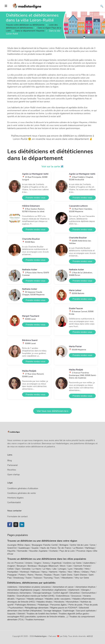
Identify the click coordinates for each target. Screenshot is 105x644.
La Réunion (78, 548)
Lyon (70, 569)
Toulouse (38, 578)
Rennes (39, 575)
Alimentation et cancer (63, 587)
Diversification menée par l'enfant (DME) (36, 596)
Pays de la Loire (67, 551)
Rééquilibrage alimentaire (37, 608)
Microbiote (59, 602)
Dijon (18, 569)
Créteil (10, 569)
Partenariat (12, 465)
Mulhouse (35, 572)
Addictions (12, 587)
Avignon (11, 566)
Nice (70, 572)
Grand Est (12, 548)
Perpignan (12, 575)
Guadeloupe (24, 548)
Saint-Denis (67, 575)
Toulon (28, 578)
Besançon (21, 566)
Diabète (11, 596)
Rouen (56, 575)
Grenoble (26, 569)
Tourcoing (48, 578)
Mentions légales (15, 498)
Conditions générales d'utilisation (23, 488)
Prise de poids (91, 605)
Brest (63, 566)
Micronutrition (72, 602)
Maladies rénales (44, 602)
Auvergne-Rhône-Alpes (19, 545)
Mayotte (11, 551)
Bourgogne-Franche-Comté (45, 545)
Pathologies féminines (26, 605)
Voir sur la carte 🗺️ (53, 166)
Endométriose (63, 596)
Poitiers (22, 575)
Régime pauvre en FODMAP (64, 608)
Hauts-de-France (48, 548)
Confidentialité (14, 502)
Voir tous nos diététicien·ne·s (52, 411)
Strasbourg (18, 578)
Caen (69, 566)
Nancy (44, 572)
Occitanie (54, 551)
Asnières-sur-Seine (72, 563)
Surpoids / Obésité (16, 614)
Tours (57, 578)
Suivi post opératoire (86, 611)
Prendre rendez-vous (35, 198)
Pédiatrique (43, 605)
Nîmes (77, 572)
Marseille (79, 569)
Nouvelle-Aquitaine (38, 551)
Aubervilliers (89, 563)
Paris (93, 572)
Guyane (35, 548)
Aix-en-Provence (15, 563)
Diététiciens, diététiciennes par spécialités (31, 583)
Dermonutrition (89, 593)
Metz (87, 569)
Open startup (13, 475)
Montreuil (24, 572)
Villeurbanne (67, 578)
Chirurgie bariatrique (42, 593)
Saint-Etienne (81, 575)
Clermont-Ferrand (82, 566)
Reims (31, 575)
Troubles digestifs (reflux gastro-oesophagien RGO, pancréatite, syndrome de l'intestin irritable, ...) (48, 615)
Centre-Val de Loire (79, 545)
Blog (10, 461)
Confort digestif (60, 593)
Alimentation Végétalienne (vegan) (24, 590)
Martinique (90, 548)
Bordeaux (32, 566)
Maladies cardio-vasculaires (58, 599)
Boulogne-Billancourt (48, 566)
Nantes (63, 572)
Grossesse (76, 596)
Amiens (29, 563)
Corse (93, 545)
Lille (54, 569)
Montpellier (13, 572)
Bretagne (64, 545)
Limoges (62, 569)
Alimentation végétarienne (54, 590)
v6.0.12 (90, 636)
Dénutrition (75, 593)
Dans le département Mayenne (30, 31)
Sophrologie (69, 611)
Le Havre (37, 569)
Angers (38, 563)
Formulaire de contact (17, 516)
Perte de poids (75, 605)
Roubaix (48, 575)
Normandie (22, 551)
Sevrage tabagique (52, 611)
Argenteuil (56, 563)
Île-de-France (65, 548)
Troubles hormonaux (35, 620)
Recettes (12, 470)
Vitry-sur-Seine (82, 578)
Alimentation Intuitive (85, 587)
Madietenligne (40, 636)
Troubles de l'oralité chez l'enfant (42, 614)
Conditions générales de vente (22, 493)
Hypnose (21, 599)
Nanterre (53, 572)
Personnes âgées (58, 605)
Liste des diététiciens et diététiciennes (32, 26)
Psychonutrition (16, 608)
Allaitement (74, 590)
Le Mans (47, 569)
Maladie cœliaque (35, 599)
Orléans (85, 572)
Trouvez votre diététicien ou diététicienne (25, 25)
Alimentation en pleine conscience (35, 587)
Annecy (46, 563)
